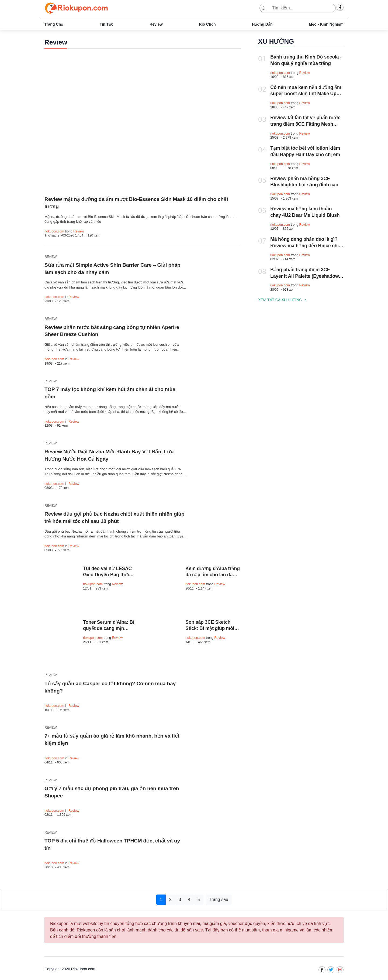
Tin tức (107, 24)
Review (156, 24)
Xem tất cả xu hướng (283, 300)
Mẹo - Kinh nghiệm (326, 24)
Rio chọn (207, 24)
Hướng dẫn (262, 24)
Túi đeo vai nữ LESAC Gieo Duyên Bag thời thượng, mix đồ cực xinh (110, 575)
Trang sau (219, 900)
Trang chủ (54, 24)
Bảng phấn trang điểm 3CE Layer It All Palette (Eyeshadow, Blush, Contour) (305, 276)
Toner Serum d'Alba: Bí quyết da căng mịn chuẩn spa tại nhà (109, 629)
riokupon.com (54, 231)
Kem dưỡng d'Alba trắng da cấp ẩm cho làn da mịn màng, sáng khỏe (213, 575)
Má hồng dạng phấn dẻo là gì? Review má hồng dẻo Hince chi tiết (304, 246)
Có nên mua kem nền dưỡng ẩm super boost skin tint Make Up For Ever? (306, 94)
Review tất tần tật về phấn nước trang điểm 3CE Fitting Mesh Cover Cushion (305, 124)
